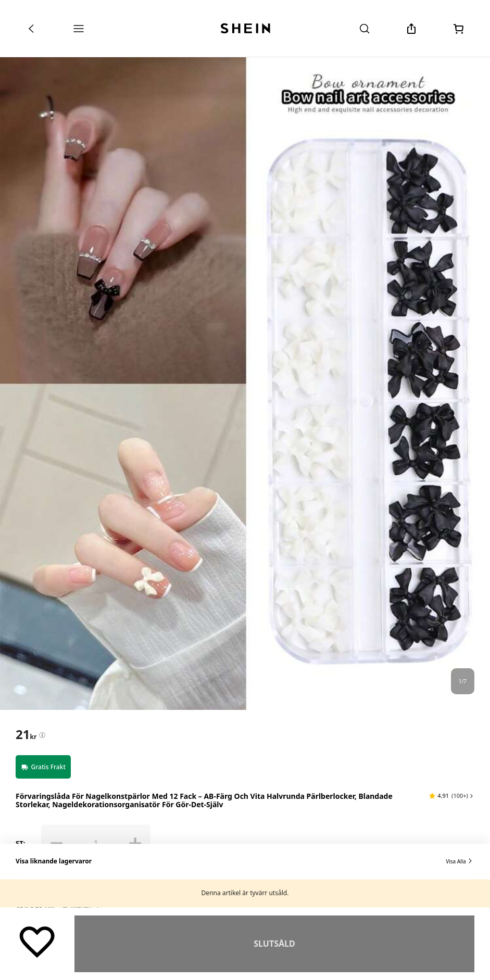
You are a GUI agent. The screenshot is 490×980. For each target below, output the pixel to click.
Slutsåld (274, 944)
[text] (26, 734)
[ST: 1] (96, 843)
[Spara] (37, 942)
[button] (452, 796)
